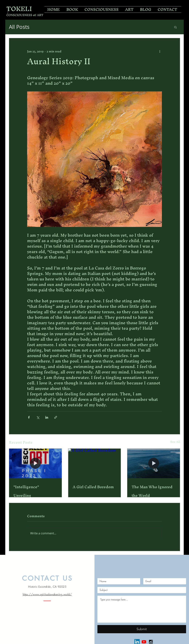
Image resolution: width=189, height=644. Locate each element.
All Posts (19, 27)
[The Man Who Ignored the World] (154, 463)
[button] (175, 27)
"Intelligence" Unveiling (26, 491)
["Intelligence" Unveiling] (35, 463)
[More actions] (160, 51)
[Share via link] (56, 417)
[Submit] (142, 629)
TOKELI (19, 9)
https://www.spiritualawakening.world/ (47, 594)
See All (175, 442)
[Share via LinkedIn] (47, 417)
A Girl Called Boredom (93, 487)
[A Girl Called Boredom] (95, 463)
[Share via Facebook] (29, 417)
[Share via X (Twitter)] (38, 417)
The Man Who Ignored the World (152, 491)
